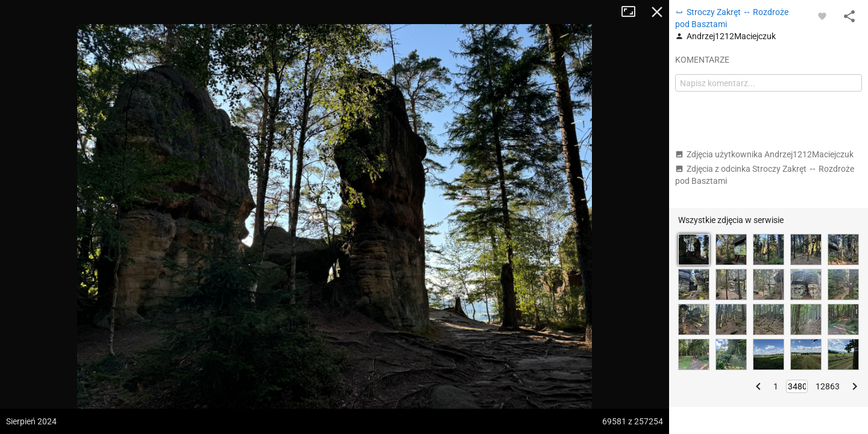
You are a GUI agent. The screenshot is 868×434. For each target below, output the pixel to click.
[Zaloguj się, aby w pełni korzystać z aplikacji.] (822, 16)
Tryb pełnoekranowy (633, 12)
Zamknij (657, 12)
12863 (828, 386)
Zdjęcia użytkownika (764, 154)
